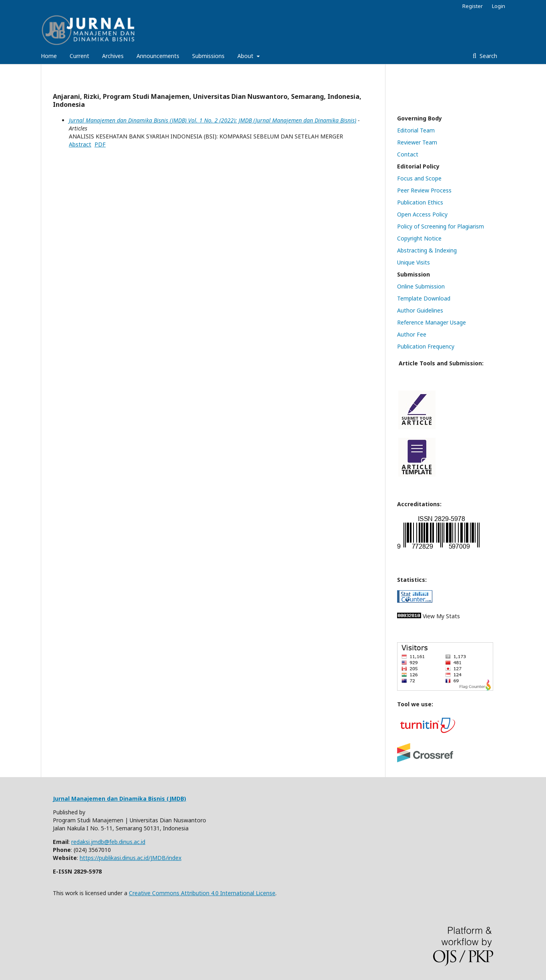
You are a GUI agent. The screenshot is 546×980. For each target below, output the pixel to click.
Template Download (424, 298)
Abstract (80, 144)
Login (499, 6)
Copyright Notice (419, 238)
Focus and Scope (419, 178)
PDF (100, 144)
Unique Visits (414, 262)
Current (79, 56)
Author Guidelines (420, 310)
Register (473, 6)
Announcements (158, 56)
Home (49, 56)
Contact (408, 154)
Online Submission (421, 286)
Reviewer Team (417, 142)
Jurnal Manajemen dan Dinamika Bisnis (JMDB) (119, 799)
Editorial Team (416, 130)
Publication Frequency (426, 346)
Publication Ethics (420, 202)
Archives (113, 56)
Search (488, 56)
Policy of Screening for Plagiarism (441, 226)
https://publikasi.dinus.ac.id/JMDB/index (130, 858)
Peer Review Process (424, 190)
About (246, 56)
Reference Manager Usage (432, 322)
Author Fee (412, 334)
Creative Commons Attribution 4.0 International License (202, 893)
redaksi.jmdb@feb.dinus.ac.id (108, 842)
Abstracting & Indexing (427, 250)
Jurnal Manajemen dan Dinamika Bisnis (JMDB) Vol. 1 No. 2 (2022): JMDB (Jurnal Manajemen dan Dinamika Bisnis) (213, 120)
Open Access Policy (422, 214)
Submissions (208, 56)
